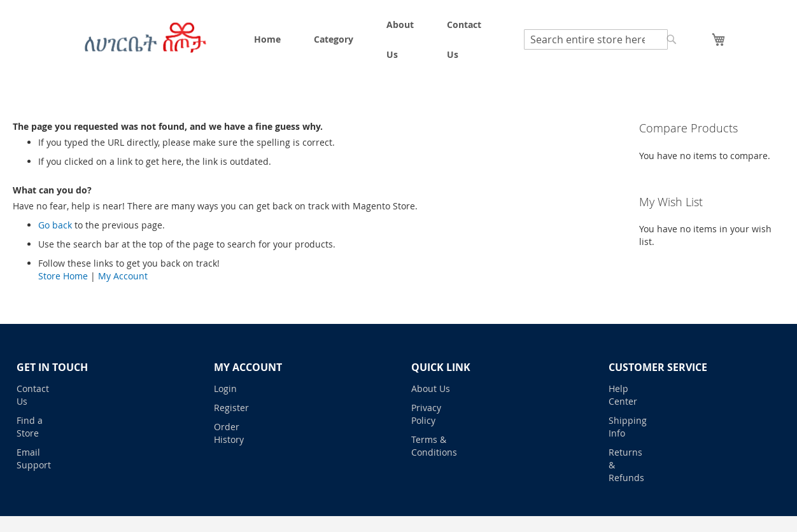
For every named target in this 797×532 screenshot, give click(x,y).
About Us (431, 388)
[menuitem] (267, 39)
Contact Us (33, 395)
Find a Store (30, 427)
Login (225, 388)
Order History (229, 433)
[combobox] (596, 39)
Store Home (63, 276)
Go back (55, 225)
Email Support (34, 458)
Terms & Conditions (431, 446)
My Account (123, 276)
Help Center (623, 395)
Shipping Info (628, 427)
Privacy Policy (426, 414)
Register (231, 408)
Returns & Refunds (626, 465)
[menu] (368, 39)
